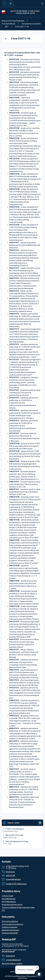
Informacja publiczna (10, 921)
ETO (3, 910)
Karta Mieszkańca (9, 899)
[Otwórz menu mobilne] (42, 4)
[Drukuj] (40, 823)
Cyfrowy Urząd (7, 896)
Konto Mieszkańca (9, 902)
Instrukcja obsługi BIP (10, 933)
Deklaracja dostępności (10, 930)
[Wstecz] (6, 39)
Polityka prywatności (10, 927)
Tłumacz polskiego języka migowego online (18, 907)
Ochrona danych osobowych (12, 924)
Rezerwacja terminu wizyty (12, 905)
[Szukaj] (4, 4)
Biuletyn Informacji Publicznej (13, 21)
